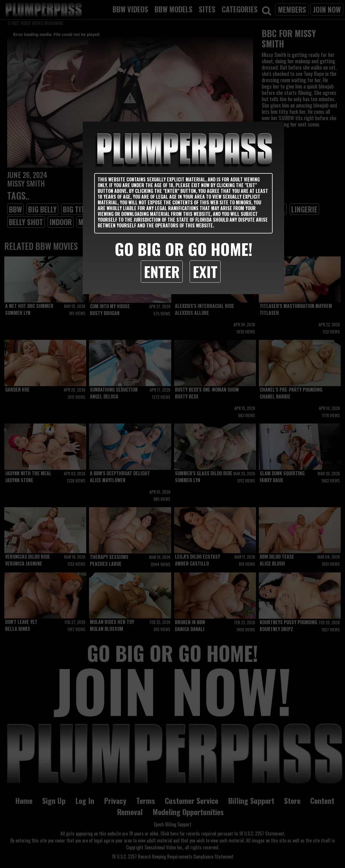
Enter (162, 271)
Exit (205, 271)
